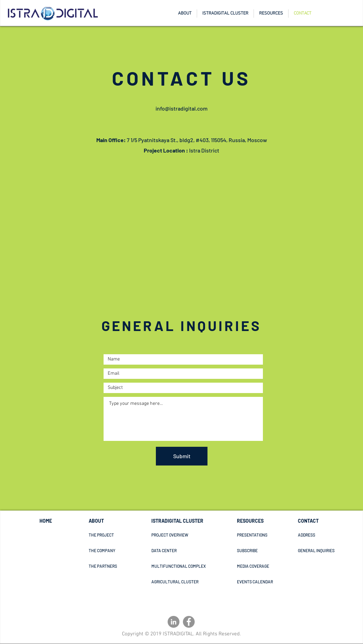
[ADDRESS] (322, 535)
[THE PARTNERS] (113, 566)
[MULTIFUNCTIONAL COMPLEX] (203, 566)
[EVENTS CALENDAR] (267, 582)
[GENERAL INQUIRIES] (322, 550)
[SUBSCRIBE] (269, 550)
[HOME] (57, 521)
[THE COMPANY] (113, 550)
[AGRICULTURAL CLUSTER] (201, 582)
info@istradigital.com (181, 108)
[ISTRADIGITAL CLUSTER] (180, 521)
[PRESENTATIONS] (257, 535)
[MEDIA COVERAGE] (262, 566)
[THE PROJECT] (113, 535)
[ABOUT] (113, 521)
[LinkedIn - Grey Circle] (174, 622)
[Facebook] (189, 622)
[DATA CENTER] (176, 550)
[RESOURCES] (260, 521)
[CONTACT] (311, 521)
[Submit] (182, 456)
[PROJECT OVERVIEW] (177, 535)
